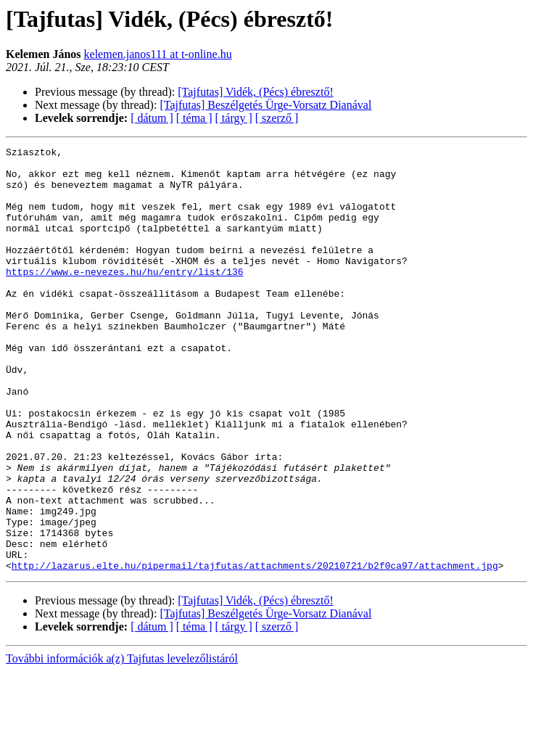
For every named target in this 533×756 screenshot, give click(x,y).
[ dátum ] (152, 118)
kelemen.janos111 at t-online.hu (158, 54)
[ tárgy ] (234, 118)
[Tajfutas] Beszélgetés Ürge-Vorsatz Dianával (265, 105)
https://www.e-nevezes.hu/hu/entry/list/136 (125, 297)
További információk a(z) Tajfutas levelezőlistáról (122, 743)
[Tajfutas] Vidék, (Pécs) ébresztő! (255, 92)
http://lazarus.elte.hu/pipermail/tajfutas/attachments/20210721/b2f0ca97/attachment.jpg (255, 650)
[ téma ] (194, 118)
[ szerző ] (277, 118)
